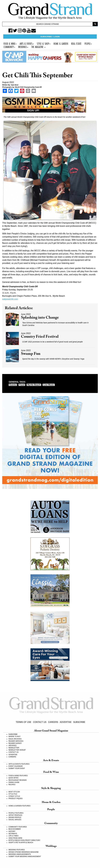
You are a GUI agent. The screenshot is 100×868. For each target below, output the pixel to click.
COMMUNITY (9, 47)
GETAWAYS (13, 834)
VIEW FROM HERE (15, 838)
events (13, 385)
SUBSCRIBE (79, 722)
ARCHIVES (12, 746)
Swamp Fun (31, 354)
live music (49, 385)
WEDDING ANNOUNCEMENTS (20, 854)
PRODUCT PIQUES (15, 798)
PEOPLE (88, 43)
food (22, 385)
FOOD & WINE (10, 43)
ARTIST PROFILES (15, 815)
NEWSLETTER (14, 748)
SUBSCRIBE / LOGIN (50, 37)
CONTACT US (40, 722)
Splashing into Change (40, 318)
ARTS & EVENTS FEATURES (19, 764)
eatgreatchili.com (10, 299)
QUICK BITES (13, 778)
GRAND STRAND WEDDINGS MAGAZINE (24, 852)
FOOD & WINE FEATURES (18, 776)
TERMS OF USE (24, 722)
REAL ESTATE (76, 43)
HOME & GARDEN (61, 43)
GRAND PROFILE (15, 817)
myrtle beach (34, 385)
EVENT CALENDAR (15, 766)
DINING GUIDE (14, 782)
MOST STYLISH (14, 792)
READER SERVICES (16, 741)
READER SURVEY (15, 743)
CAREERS (53, 722)
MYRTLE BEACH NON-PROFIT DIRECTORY (24, 840)
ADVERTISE (66, 722)
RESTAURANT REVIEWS (18, 780)
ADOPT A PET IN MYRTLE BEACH (21, 843)
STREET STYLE (14, 796)
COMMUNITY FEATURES (18, 827)
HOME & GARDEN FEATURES (19, 806)
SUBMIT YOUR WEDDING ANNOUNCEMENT (25, 856)
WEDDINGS (23, 47)
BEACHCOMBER (15, 829)
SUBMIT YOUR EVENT (17, 768)
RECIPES (12, 785)
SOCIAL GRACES (15, 820)
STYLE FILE (13, 794)
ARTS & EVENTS (27, 43)
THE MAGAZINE (38, 47)
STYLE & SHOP (44, 43)
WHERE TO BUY (14, 737)
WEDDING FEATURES (17, 850)
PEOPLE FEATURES (16, 813)
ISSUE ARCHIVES (15, 739)
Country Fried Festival (40, 337)
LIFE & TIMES (13, 836)
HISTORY (12, 831)
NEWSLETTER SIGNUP (17, 750)
